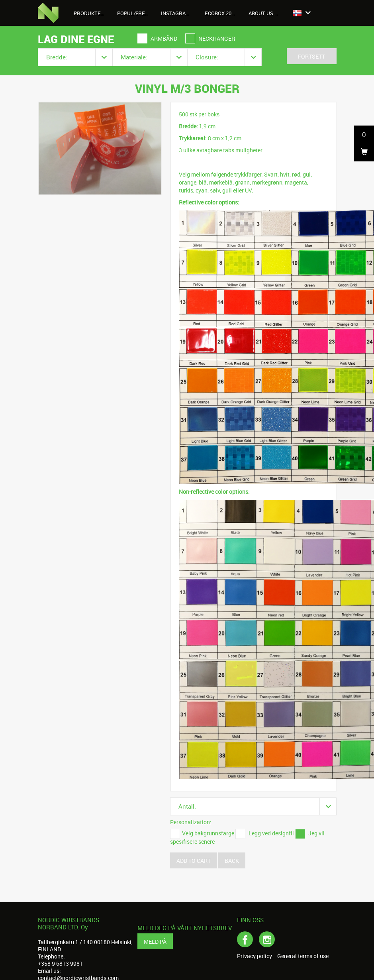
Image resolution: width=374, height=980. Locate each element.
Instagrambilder (180, 13)
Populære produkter (136, 13)
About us (265, 13)
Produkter (93, 13)
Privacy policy (255, 956)
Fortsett (311, 56)
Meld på (155, 942)
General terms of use (303, 956)
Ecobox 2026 (221, 13)
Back (232, 861)
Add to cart (194, 861)
